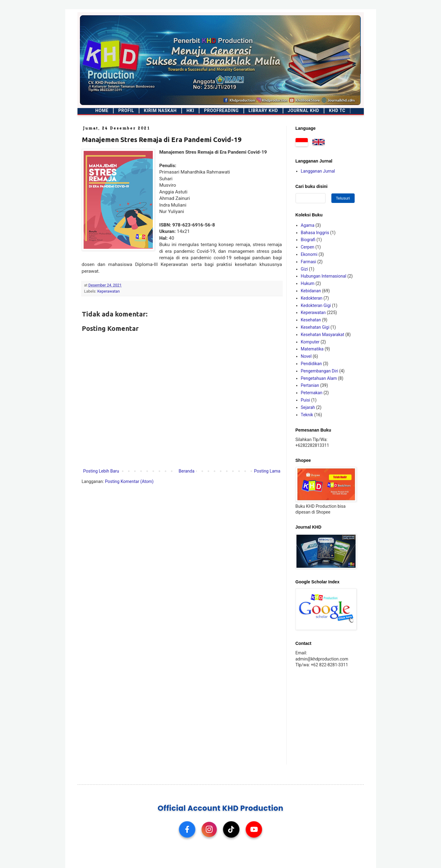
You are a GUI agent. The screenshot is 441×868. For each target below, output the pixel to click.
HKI (190, 110)
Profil (126, 110)
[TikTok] (231, 829)
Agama (308, 225)
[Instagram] (209, 829)
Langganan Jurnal (318, 171)
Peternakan (312, 393)
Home (102, 110)
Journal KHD (304, 110)
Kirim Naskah (160, 110)
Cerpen (307, 247)
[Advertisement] (334, 716)
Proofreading (221, 110)
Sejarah (308, 407)
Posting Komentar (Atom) (129, 481)
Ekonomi (309, 254)
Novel (306, 356)
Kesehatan (311, 320)
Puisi (305, 400)
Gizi (304, 269)
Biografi (308, 240)
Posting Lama (267, 471)
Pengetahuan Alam (319, 378)
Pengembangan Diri (319, 371)
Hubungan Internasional (324, 276)
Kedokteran (312, 298)
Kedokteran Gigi (316, 305)
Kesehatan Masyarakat (322, 335)
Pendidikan (311, 364)
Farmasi (308, 262)
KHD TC (337, 110)
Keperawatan (109, 291)
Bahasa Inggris (315, 233)
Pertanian (310, 385)
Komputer (310, 342)
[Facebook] (187, 829)
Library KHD (263, 110)
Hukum (308, 283)
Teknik (307, 415)
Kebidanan (311, 291)
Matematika (312, 349)
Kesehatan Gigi (315, 327)
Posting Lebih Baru (101, 471)
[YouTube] (254, 829)
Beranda (186, 471)
